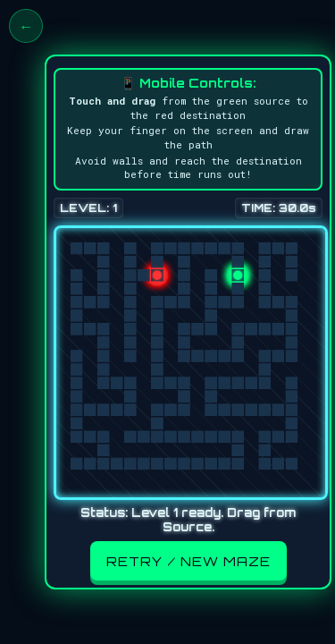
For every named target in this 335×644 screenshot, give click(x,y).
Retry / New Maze (188, 561)
